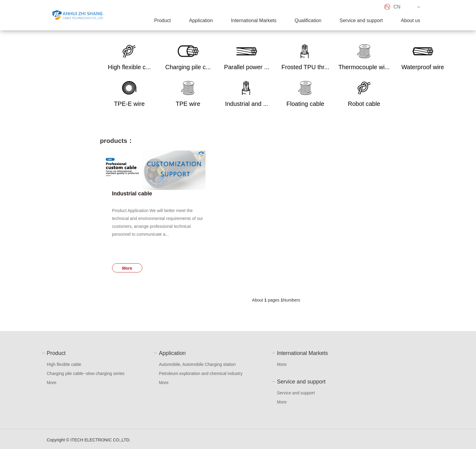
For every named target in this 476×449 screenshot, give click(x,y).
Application (201, 20)
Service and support (361, 20)
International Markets (254, 20)
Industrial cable (132, 194)
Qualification (308, 20)
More (127, 268)
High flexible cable (64, 364)
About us (411, 20)
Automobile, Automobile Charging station (197, 364)
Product (163, 20)
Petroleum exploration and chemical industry (201, 373)
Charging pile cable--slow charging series (86, 373)
